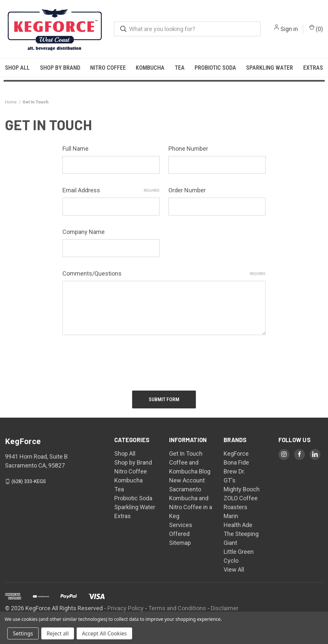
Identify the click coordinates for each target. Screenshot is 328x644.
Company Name (84, 232)
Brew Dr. (234, 471)
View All (234, 569)
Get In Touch (186, 454)
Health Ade (238, 525)
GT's (230, 480)
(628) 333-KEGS (29, 481)
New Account (187, 480)
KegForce (236, 454)
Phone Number (188, 149)
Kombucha (150, 68)
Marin (231, 516)
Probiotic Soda (215, 68)
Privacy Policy (126, 608)
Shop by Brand (60, 68)
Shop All (17, 68)
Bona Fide (236, 462)
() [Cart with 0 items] (316, 28)
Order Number (187, 190)
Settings (23, 633)
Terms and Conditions (177, 608)
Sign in (289, 29)
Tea (180, 68)
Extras (313, 68)
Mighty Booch (242, 489)
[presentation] (113, 360)
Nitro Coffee (108, 68)
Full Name (75, 149)
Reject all (58, 633)
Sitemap (180, 543)
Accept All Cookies (104, 633)
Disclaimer (225, 608)
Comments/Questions (164, 273)
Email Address (111, 190)
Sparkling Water (270, 68)
